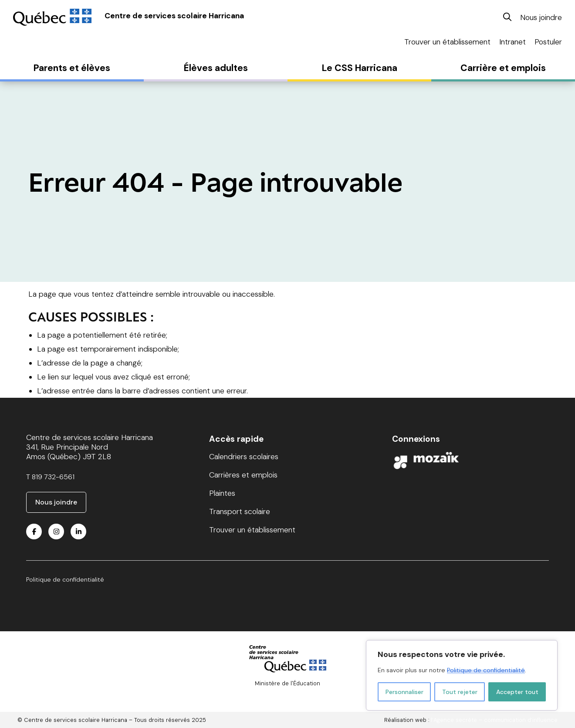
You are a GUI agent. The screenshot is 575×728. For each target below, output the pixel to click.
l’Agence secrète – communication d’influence (494, 720)
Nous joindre (541, 17)
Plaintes (222, 493)
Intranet (512, 42)
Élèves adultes (216, 68)
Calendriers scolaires (244, 457)
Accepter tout (517, 692)
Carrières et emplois (243, 475)
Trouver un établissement (447, 42)
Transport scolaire (240, 511)
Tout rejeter (460, 692)
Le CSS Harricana (360, 68)
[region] (462, 675)
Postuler (548, 42)
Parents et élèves (72, 68)
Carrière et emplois (503, 68)
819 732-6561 (53, 477)
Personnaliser (404, 692)
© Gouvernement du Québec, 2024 (288, 691)
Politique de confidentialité (486, 670)
